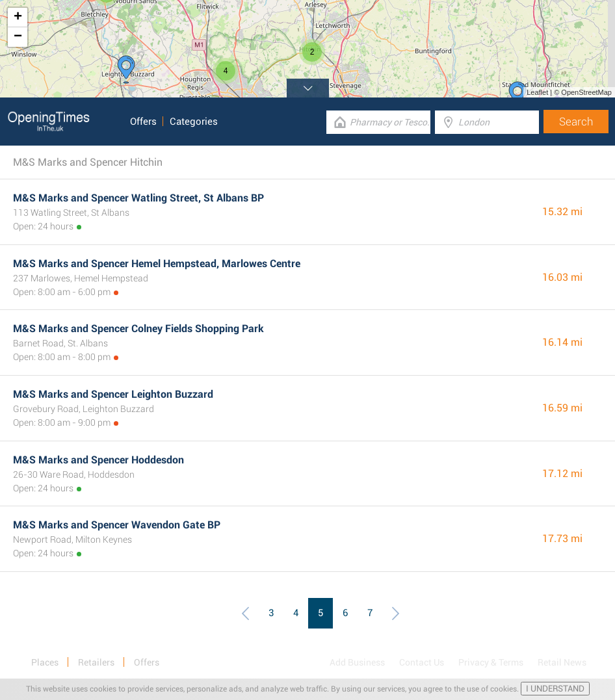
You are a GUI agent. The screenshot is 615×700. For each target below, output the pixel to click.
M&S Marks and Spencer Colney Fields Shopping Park (138, 329)
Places (45, 662)
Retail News (562, 662)
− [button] (18, 37)
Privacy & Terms (491, 662)
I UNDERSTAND (555, 689)
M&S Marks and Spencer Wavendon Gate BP (117, 525)
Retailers (96, 662)
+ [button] (18, 18)
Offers (143, 122)
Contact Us (422, 662)
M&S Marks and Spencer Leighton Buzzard (113, 394)
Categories (194, 122)
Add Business (357, 662)
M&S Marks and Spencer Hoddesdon (98, 460)
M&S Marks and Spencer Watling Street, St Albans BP (138, 198)
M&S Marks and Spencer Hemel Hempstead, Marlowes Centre (157, 264)
